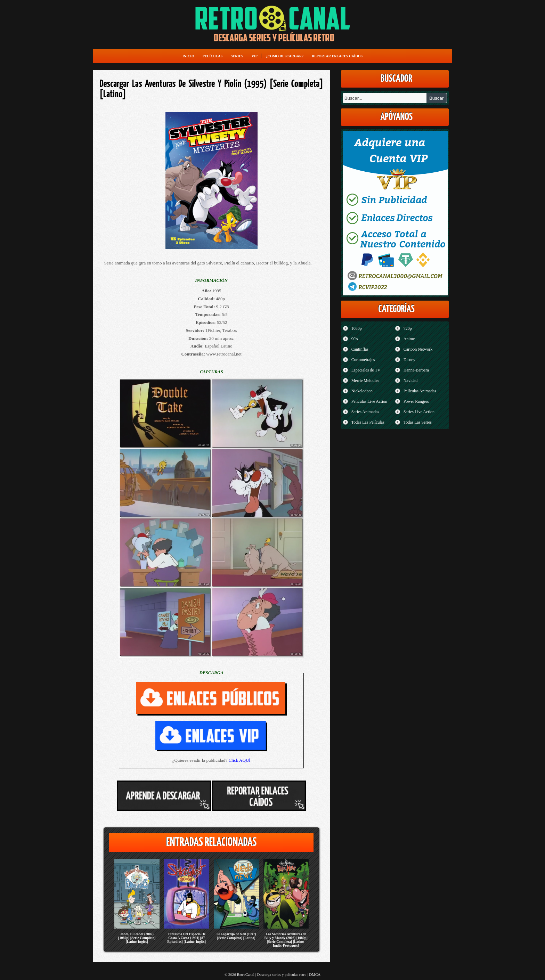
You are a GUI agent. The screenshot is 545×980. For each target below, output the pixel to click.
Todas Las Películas (368, 422)
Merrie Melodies (365, 381)
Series (237, 56)
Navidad (411, 381)
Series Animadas (365, 412)
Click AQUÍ (239, 760)
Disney (409, 360)
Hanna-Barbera (416, 370)
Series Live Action (419, 412)
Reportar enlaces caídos (337, 56)
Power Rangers (416, 401)
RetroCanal (246, 974)
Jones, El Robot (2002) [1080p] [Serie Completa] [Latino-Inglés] (137, 938)
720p (408, 328)
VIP (255, 56)
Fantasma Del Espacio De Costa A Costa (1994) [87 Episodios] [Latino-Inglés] (186, 938)
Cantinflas (360, 349)
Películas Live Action (369, 401)
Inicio (188, 56)
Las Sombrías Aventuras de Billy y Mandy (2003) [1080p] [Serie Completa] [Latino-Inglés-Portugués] (286, 940)
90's (355, 339)
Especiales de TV (366, 370)
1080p (357, 328)
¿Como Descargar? (285, 56)
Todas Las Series (418, 422)
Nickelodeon (362, 391)
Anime (409, 339)
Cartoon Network (418, 349)
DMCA (315, 974)
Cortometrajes (363, 360)
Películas (213, 56)
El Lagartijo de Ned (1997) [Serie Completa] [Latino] (236, 936)
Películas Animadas (420, 391)
